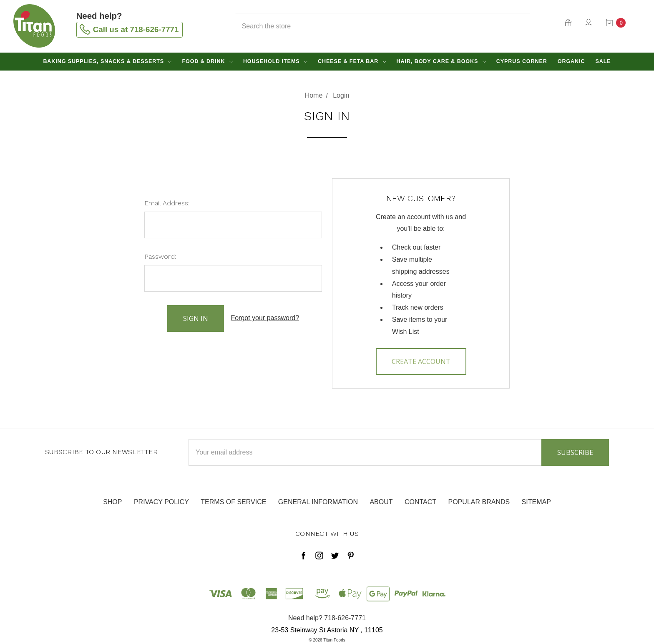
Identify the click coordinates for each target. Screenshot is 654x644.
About (381, 502)
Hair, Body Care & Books (441, 61)
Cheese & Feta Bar (352, 61)
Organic (571, 61)
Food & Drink (207, 61)
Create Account (421, 361)
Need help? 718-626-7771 (327, 618)
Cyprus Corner (522, 61)
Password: (160, 256)
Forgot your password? (265, 318)
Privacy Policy (161, 502)
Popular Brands (479, 502)
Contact (420, 502)
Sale (603, 61)
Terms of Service (233, 502)
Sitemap (536, 502)
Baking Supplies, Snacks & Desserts (107, 61)
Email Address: (167, 203)
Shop (112, 502)
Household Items (275, 61)
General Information (318, 502)
